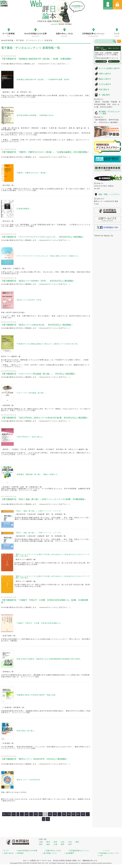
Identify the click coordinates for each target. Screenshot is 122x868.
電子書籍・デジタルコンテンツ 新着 (109, 113)
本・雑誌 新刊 (104, 95)
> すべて (6, 851)
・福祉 (47, 844)
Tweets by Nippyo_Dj (104, 236)
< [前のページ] (18, 814)
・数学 (62, 844)
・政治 (47, 842)
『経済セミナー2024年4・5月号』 (29, 300)
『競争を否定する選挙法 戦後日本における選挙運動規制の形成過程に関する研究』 (48, 659)
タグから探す (105, 84)
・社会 (62, 842)
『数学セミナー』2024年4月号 (28, 780)
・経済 (55, 842)
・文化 (69, 842)
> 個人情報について (49, 853)
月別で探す (104, 89)
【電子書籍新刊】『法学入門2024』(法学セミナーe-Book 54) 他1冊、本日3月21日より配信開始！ (45, 418)
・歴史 (77, 842)
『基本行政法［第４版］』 (26, 731)
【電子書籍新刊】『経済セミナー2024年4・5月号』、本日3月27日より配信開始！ (38, 281)
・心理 (55, 844)
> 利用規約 (20, 853)
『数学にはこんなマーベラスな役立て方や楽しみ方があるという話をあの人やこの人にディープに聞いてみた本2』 (52, 577)
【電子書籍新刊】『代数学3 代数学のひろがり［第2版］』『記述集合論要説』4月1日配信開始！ (45, 152)
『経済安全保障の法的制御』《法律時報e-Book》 (35, 115)
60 (78, 814)
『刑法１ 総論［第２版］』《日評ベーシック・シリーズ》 (38, 511)
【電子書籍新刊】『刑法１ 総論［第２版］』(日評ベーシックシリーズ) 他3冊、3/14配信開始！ (44, 499)
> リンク (106, 851)
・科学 (69, 844)
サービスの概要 (101, 61)
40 (69, 814)
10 (27, 814)
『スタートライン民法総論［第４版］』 (31, 393)
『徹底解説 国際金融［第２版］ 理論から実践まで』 (37, 474)
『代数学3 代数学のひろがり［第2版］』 (32, 173)
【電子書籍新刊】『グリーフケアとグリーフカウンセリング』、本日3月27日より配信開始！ (43, 237)
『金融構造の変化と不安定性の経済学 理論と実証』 (36, 695)
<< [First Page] (14, 814)
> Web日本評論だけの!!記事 (27, 851)
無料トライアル (114, 61)
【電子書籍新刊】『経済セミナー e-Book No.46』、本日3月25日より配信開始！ (37, 325)
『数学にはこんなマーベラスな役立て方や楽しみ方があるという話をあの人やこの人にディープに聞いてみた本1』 (52, 555)
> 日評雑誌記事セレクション (79, 851)
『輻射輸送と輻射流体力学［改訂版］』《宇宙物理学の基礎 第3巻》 (43, 79)
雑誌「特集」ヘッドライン (109, 194)
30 (64, 814)
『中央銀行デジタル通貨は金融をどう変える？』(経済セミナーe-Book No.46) (47, 344)
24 (55, 814)
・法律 (40, 842)
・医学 (40, 844)
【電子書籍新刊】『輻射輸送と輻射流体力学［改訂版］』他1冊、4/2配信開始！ (37, 59)
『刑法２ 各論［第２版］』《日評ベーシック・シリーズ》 (38, 533)
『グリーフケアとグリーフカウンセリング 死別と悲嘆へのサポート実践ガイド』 (48, 256)
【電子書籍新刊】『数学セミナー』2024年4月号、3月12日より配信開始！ (35, 759)
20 (36, 814)
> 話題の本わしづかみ (53, 851)
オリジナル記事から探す (109, 68)
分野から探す (105, 74)
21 (41, 814)
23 (50, 814)
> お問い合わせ (8, 853)
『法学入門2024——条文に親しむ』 (30, 437)
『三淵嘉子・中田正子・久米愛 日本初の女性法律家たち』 (39, 623)
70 (83, 814)
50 (74, 814)
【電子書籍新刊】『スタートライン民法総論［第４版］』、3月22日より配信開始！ (39, 374)
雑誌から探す (105, 79)
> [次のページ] (44, 819)
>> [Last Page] (48, 819)
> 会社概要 (69, 853)
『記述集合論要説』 (23, 209)
